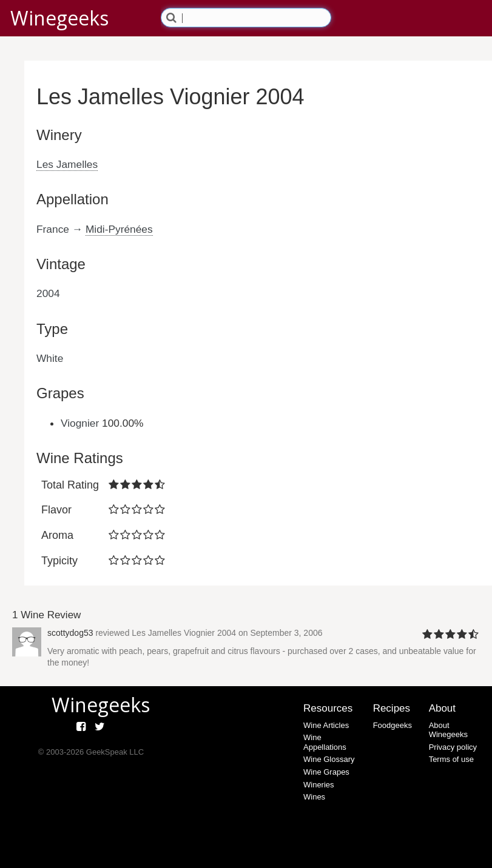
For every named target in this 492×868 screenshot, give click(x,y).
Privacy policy (453, 747)
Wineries (319, 785)
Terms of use (451, 759)
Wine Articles (326, 725)
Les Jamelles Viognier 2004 (184, 633)
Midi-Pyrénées (119, 229)
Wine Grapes (326, 772)
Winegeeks (59, 18)
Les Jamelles (67, 164)
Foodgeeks (393, 725)
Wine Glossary (329, 759)
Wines (314, 797)
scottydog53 (70, 633)
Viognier (80, 423)
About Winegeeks (448, 730)
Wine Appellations (325, 742)
